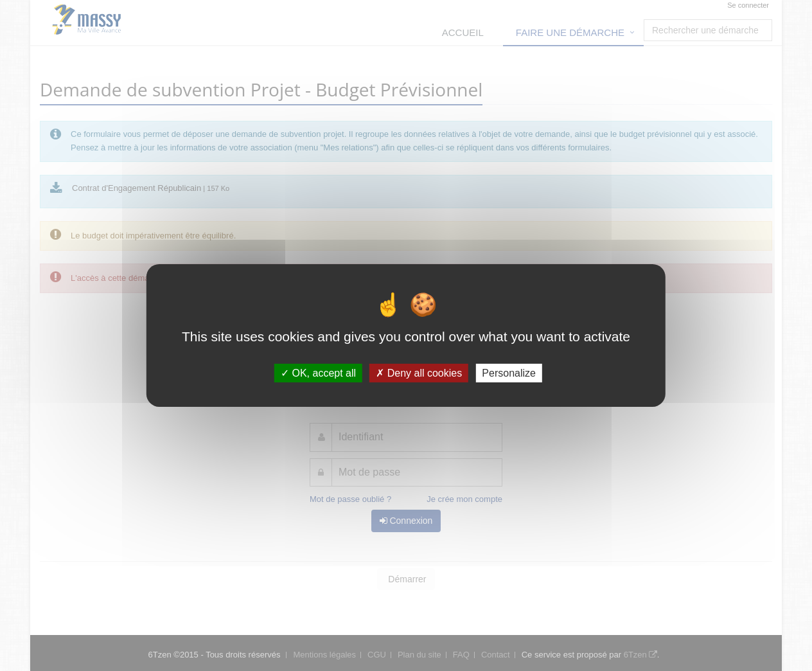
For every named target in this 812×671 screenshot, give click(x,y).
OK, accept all (318, 373)
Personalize (509, 373)
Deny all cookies (419, 373)
